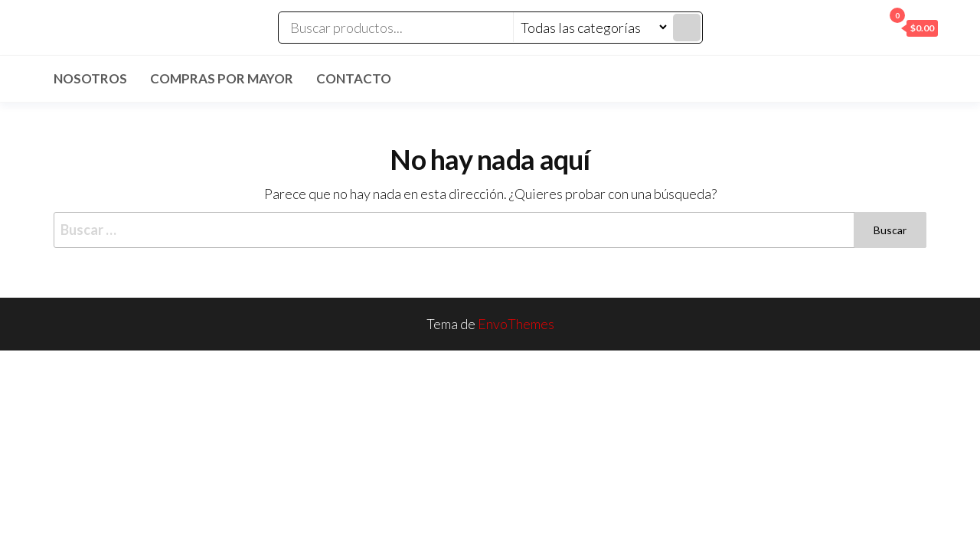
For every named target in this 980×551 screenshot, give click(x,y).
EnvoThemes (516, 324)
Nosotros (90, 78)
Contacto (354, 78)
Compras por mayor (222, 78)
